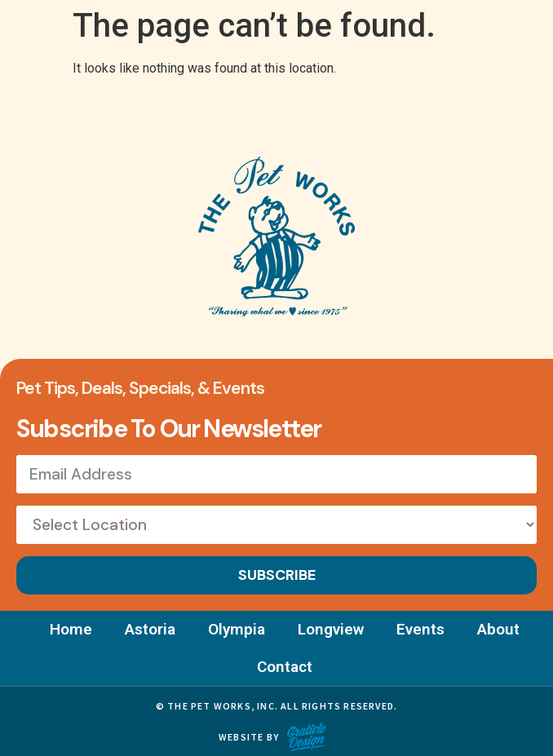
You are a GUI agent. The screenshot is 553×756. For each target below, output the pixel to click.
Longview (331, 629)
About (498, 629)
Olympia (237, 629)
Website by (249, 737)
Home (71, 629)
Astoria (150, 629)
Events (420, 629)
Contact (285, 667)
